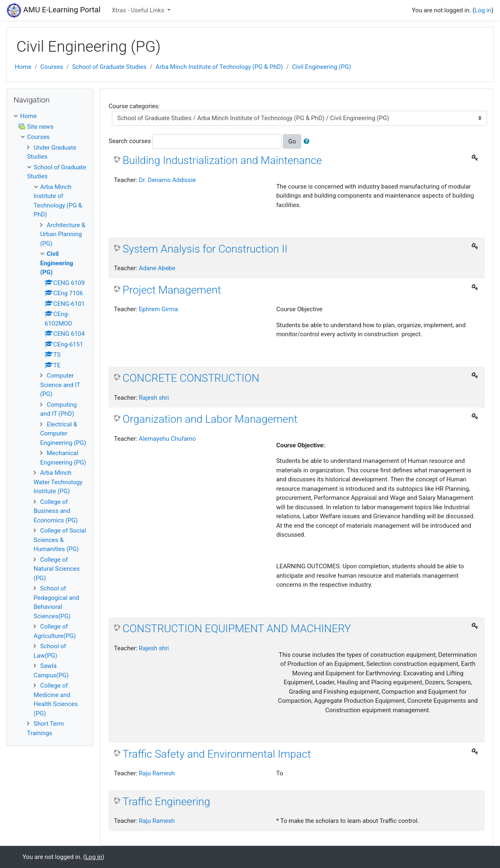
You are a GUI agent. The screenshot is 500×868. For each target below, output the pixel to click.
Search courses (130, 141)
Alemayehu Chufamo (167, 439)
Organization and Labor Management (210, 419)
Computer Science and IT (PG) (60, 385)
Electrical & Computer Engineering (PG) (63, 434)
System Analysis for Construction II (205, 249)
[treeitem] (50, 116)
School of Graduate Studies (109, 67)
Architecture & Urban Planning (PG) (63, 234)
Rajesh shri (154, 398)
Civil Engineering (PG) (321, 67)
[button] (308, 142)
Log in (483, 10)
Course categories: (134, 106)
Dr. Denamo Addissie (167, 180)
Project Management (172, 290)
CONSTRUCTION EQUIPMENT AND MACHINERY (237, 629)
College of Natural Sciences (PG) (57, 569)
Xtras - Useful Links (139, 10)
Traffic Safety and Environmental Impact (217, 754)
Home (23, 67)
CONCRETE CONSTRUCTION (191, 378)
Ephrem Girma (158, 309)
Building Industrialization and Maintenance (222, 160)
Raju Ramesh (157, 773)
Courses (52, 67)
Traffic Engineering (166, 802)
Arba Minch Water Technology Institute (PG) (58, 482)
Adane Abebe (157, 268)
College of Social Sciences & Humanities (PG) (60, 540)
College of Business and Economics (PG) (56, 511)
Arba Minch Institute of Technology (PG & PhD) (219, 67)
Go (292, 141)
